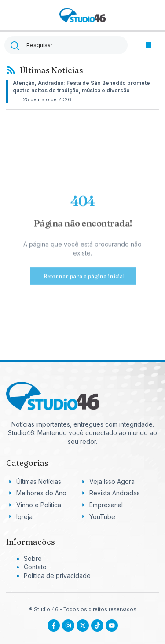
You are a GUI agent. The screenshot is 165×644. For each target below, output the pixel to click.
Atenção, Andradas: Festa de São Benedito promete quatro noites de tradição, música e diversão (81, 87)
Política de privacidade (57, 576)
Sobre (33, 558)
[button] (148, 45)
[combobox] (66, 45)
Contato (35, 567)
